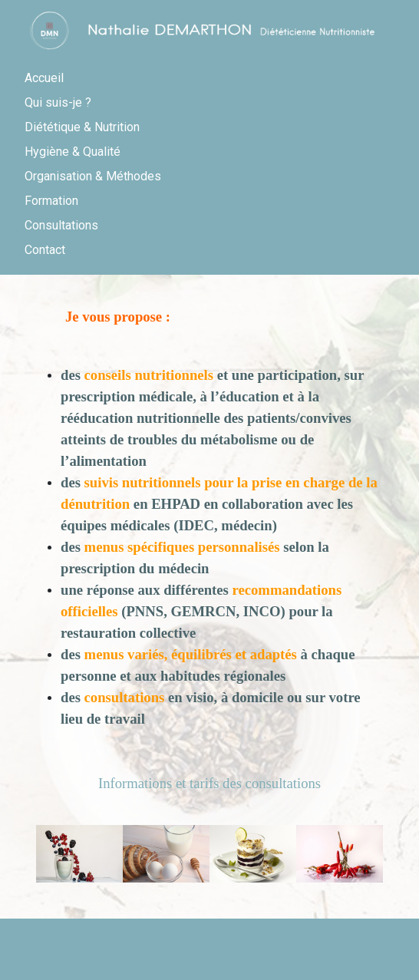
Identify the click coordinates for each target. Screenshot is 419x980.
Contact (45, 250)
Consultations (61, 225)
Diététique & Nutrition (82, 127)
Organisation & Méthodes (93, 176)
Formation (51, 201)
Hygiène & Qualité (73, 152)
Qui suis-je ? (58, 102)
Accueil (44, 78)
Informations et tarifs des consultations (209, 783)
